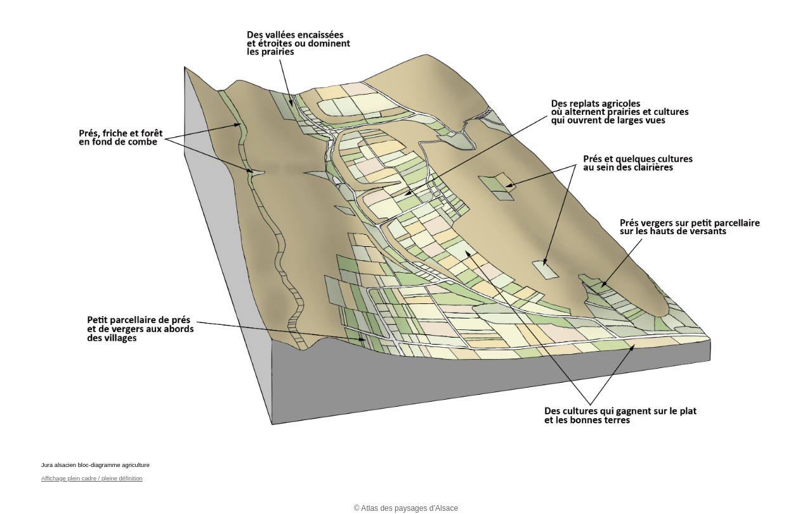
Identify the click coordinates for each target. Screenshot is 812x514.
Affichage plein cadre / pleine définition (92, 478)
